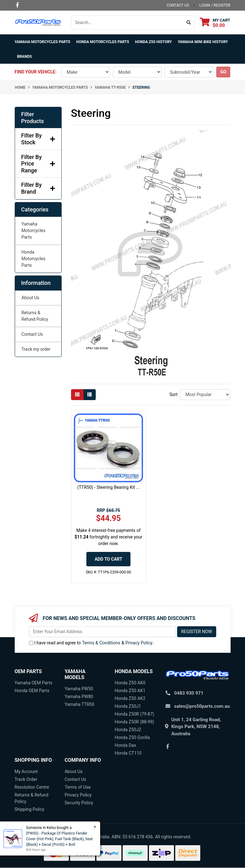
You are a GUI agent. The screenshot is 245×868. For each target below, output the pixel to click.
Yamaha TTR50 (79, 704)
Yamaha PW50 (79, 689)
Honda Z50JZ (128, 730)
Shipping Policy (30, 809)
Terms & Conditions (101, 643)
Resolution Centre (32, 787)
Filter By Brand (38, 188)
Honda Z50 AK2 (130, 698)
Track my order (36, 349)
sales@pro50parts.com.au (202, 706)
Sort (173, 394)
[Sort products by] (205, 395)
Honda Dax (125, 745)
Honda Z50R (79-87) (134, 714)
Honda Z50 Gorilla (132, 737)
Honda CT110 (128, 753)
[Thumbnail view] (77, 395)
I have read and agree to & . (91, 643)
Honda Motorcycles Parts (34, 259)
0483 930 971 (189, 693)
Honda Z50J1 (128, 706)
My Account (26, 771)
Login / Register (215, 5)
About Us (31, 298)
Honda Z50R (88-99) (134, 722)
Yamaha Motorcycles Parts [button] (43, 42)
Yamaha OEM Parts (34, 683)
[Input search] (127, 22)
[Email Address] (102, 632)
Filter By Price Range (38, 164)
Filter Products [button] (33, 118)
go (223, 72)
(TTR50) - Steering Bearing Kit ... (108, 487)
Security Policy (79, 803)
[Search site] (189, 22)
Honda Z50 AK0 (130, 683)
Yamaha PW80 (79, 697)
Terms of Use (77, 787)
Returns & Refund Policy (35, 316)
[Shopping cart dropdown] (215, 23)
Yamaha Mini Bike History (203, 42)
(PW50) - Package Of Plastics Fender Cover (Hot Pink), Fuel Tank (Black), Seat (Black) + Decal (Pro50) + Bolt (59, 839)
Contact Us (32, 334)
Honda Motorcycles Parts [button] (103, 42)
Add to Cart (108, 559)
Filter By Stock (38, 139)
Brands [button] (25, 57)
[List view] (89, 395)
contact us (178, 5)
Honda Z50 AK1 (130, 691)
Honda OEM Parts (32, 691)
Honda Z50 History (154, 42)
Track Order (26, 779)
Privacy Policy (139, 643)
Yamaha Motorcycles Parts (34, 231)
